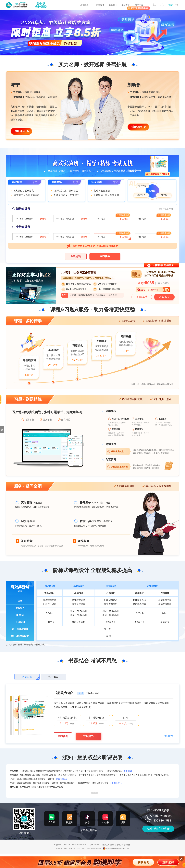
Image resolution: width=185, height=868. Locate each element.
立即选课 (168, 862)
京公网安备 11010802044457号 (116, 849)
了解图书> (168, 736)
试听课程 (20, 131)
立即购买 (105, 256)
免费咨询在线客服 (158, 829)
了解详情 (142, 297)
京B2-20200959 (62, 849)
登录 (170, 5)
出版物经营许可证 (94, 849)
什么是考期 (168, 209)
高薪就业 (113, 5)
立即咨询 (63, 736)
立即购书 (88, 736)
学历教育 (126, 5)
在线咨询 (76, 256)
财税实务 (100, 5)
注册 (177, 5)
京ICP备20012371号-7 (77, 849)
